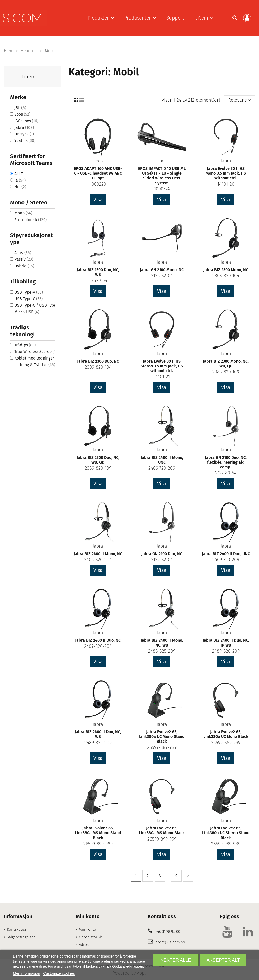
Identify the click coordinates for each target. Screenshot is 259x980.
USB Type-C (29, 299)
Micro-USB (27, 312)
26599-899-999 (162, 839)
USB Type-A (29, 292)
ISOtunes (26, 121)
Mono (23, 213)
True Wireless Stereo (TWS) (42, 352)
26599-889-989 (162, 747)
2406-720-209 (162, 468)
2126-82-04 (162, 276)
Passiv (24, 259)
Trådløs (25, 345)
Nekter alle (176, 960)
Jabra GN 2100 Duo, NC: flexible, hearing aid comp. (226, 462)
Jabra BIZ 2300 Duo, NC (98, 361)
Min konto (88, 929)
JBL (20, 108)
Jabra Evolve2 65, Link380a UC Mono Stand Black (162, 737)
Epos (98, 161)
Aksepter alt (223, 960)
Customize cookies (59, 973)
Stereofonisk (30, 220)
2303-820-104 (226, 276)
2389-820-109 (98, 468)
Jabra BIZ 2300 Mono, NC (226, 270)
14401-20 (226, 184)
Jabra (226, 161)
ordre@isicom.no (170, 942)
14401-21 (162, 377)
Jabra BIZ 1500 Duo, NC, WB (98, 272)
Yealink (25, 141)
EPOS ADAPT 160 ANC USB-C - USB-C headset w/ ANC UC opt (98, 173)
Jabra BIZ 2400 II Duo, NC (98, 640)
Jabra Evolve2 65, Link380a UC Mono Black (226, 734)
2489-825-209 (98, 743)
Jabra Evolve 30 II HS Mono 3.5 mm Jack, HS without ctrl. (226, 173)
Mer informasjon (27, 973)
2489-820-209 (226, 651)
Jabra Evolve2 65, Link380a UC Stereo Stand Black (226, 833)
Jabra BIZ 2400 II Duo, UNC (226, 554)
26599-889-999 (226, 743)
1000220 (98, 184)
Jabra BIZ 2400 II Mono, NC (98, 554)
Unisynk (24, 134)
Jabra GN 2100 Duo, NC (162, 554)
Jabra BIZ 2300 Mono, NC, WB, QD (226, 364)
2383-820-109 (226, 372)
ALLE (19, 174)
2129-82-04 (162, 560)
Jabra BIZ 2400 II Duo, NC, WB (98, 734)
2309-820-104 (98, 367)
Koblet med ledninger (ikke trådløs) (51, 358)
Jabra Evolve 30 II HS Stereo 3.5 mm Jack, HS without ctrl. (162, 366)
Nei (20, 187)
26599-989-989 (226, 844)
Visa (98, 200)
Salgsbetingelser (21, 937)
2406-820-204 (98, 560)
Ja (20, 180)
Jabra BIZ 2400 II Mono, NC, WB (162, 643)
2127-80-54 (226, 473)
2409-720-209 (226, 560)
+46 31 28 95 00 (168, 931)
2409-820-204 (98, 646)
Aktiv (23, 253)
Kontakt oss (17, 929)
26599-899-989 (98, 844)
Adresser (86, 945)
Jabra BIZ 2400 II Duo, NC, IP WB (226, 643)
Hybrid (24, 266)
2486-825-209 (162, 651)
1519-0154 (98, 280)
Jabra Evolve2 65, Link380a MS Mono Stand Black (98, 833)
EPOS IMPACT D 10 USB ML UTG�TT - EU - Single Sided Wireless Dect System (162, 176)
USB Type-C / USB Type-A (41, 305)
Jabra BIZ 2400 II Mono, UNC (162, 460)
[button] (101, 18)
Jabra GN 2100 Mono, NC (162, 270)
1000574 (162, 189)
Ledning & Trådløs (35, 365)
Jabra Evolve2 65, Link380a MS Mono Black (162, 830)
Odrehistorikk (90, 937)
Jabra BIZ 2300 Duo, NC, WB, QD (98, 460)
